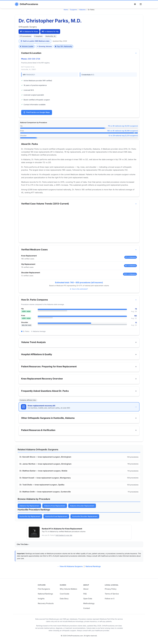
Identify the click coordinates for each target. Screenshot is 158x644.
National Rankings (93, 570)
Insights (41, 602)
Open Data (88, 602)
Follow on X (110, 602)
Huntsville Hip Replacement (30, 520)
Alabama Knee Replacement (55, 509)
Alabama (82, 10)
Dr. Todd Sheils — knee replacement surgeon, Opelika (42, 488)
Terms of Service (112, 597)
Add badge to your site (64, 539)
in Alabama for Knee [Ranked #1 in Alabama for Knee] (29, 32)
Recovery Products (46, 607)
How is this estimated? (80, 290)
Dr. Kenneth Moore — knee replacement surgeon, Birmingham (45, 460)
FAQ (85, 597)
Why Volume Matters (68, 593)
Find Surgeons (44, 593)
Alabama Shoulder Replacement (82, 509)
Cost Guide (64, 597)
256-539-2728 (34, 59)
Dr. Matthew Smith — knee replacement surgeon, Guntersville (45, 495)
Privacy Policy (111, 593)
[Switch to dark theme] (135, 4)
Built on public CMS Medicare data (35, 41)
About (86, 593)
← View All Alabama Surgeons (70, 570)
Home (66, 10)
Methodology (89, 607)
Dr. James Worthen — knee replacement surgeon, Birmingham (45, 467)
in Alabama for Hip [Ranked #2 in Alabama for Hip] (50, 32)
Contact (87, 612)
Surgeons (74, 10)
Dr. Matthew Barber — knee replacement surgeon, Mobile (43, 474)
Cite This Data (22, 548)
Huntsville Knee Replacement (56, 520)
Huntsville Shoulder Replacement (85, 520)
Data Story (64, 602)
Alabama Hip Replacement (29, 509)
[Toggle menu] (141, 4)
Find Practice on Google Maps (37, 113)
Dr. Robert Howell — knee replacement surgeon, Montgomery (45, 481)
